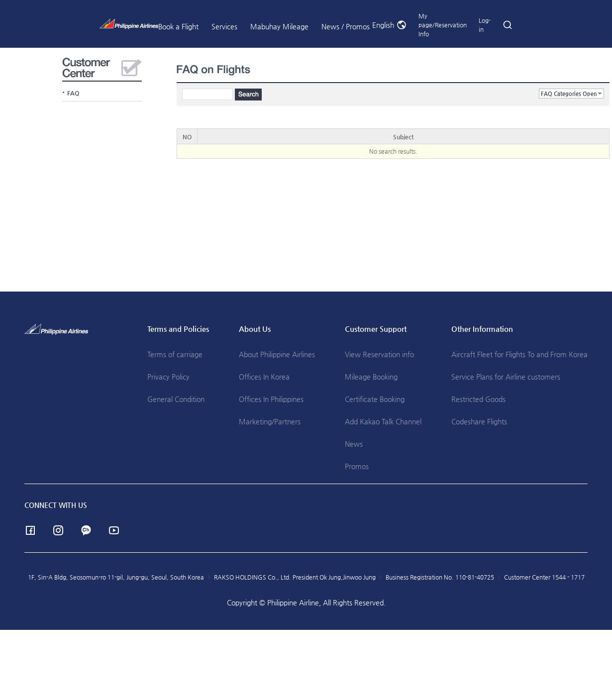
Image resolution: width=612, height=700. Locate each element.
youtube (114, 530)
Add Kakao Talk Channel (383, 421)
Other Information (482, 329)
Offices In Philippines (271, 399)
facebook (30, 530)
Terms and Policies (178, 329)
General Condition (176, 399)
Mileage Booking (371, 377)
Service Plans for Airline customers (506, 377)
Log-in (485, 25)
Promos (357, 466)
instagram (58, 530)
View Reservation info (379, 354)
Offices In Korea (264, 377)
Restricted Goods (478, 399)
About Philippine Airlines (277, 354)
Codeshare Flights (479, 421)
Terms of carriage (175, 354)
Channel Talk (86, 530)
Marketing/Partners (270, 421)
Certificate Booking (375, 399)
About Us (255, 329)
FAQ (73, 93)
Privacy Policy (168, 377)
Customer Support (376, 329)
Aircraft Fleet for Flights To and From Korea (519, 354)
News (354, 444)
